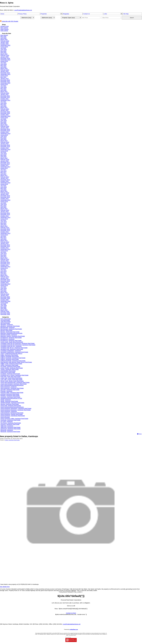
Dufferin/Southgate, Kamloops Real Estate (13, 361)
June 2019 (4, 136)
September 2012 (5, 249)
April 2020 (3, 123)
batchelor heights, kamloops (9, 335)
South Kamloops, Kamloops (9, 411)
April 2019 (3, 139)
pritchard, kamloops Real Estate (10, 394)
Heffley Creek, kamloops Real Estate (11, 364)
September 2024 (5, 60)
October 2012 (4, 248)
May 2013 (3, 238)
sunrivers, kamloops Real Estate (10, 424)
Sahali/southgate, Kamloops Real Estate (12, 403)
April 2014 (3, 225)
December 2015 (5, 196)
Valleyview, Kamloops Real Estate (10, 427)
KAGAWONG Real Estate (8, 371)
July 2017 (3, 170)
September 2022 (5, 83)
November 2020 (5, 113)
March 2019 (4, 141)
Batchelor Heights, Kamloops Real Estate (13, 336)
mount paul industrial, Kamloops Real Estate (13, 384)
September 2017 (5, 167)
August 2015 (4, 201)
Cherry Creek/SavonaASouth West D (11, 353)
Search (132, 18)
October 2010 (4, 282)
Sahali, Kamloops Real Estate (9, 401)
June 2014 (4, 222)
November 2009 (5, 298)
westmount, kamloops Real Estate (11, 429)
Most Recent (4, 35)
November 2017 (5, 164)
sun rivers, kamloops (7, 421)
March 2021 (4, 107)
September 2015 (5, 200)
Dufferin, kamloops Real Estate (10, 359)
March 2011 (4, 275)
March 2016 (4, 191)
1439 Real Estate (6, 322)
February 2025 (5, 55)
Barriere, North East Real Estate (10, 332)
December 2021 (5, 96)
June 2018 (4, 154)
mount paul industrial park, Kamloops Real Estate (15, 382)
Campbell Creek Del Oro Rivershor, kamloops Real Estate (17, 343)
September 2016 (5, 183)
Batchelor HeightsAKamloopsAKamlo (11, 333)
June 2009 (4, 306)
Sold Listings (4, 31)
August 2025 (4, 47)
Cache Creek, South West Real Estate (12, 342)
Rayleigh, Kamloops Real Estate (10, 395)
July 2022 (3, 86)
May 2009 (3, 307)
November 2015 (5, 197)
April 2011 (3, 274)
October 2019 (4, 132)
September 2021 (5, 100)
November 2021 (5, 97)
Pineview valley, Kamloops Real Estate (12, 393)
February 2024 (5, 70)
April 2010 (3, 291)
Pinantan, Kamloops (6, 391)
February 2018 (5, 160)
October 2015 (4, 199)
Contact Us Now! (71, 613)
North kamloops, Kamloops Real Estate (12, 388)
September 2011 (5, 267)
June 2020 (4, 120)
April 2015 (3, 207)
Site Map (126, 14)
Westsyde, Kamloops (7, 430)
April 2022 (3, 90)
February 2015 (5, 210)
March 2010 (4, 293)
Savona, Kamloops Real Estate (10, 404)
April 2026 (3, 38)
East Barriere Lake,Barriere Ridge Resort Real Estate (16, 362)
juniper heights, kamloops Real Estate (12, 368)
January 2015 (4, 212)
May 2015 (3, 206)
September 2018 (5, 149)
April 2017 (3, 174)
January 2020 (4, 128)
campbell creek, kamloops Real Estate (12, 349)
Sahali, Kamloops (6, 400)
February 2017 (5, 177)
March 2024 (4, 68)
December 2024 (5, 58)
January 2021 (4, 110)
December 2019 (5, 129)
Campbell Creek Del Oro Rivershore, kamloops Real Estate (18, 345)
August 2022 (4, 84)
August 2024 (4, 61)
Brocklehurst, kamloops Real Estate (11, 340)
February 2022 (5, 93)
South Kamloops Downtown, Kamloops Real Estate (16, 410)
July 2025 (3, 48)
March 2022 (4, 92)
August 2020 (4, 118)
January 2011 (4, 278)
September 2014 (5, 217)
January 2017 (4, 178)
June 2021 (4, 103)
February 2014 (5, 228)
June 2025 (4, 50)
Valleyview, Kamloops (7, 426)
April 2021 (3, 106)
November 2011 (5, 264)
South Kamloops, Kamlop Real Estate (12, 414)
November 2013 (5, 230)
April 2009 (3, 308)
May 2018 (3, 155)
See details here (5, 587)
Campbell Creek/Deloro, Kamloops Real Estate (14, 352)
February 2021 (5, 109)
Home (2, 14)
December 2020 (5, 112)
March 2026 (4, 39)
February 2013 (5, 242)
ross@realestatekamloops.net (23, 10)
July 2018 (3, 152)
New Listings (4, 28)
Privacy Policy (22, 14)
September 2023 (5, 74)
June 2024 (4, 64)
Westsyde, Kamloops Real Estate (10, 432)
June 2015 (4, 204)
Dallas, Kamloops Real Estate (9, 355)
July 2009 (3, 304)
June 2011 (4, 271)
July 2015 (3, 203)
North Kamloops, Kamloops (9, 387)
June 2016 (4, 187)
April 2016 (3, 190)
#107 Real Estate (6, 319)
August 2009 (4, 303)
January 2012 (4, 261)
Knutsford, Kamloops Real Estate (10, 374)
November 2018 (5, 147)
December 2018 (5, 145)
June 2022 (4, 87)
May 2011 (3, 272)
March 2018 (4, 158)
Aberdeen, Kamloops (7, 325)
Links (105, 14)
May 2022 (3, 89)
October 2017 (4, 165)
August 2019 (4, 135)
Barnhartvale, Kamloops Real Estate (11, 329)
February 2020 (5, 126)
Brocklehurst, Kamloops (7, 339)
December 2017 (5, 162)
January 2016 (4, 194)
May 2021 (3, 105)
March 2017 (4, 175)
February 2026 (5, 41)
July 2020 (3, 119)
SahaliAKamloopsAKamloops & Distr (11, 398)
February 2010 (5, 294)
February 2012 (5, 259)
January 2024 (4, 71)
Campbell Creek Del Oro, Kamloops (11, 346)
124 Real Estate (5, 320)
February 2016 (5, 193)
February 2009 (5, 311)
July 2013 (3, 236)
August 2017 (4, 168)
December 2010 (5, 280)
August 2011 (4, 268)
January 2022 (4, 94)
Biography (66, 14)
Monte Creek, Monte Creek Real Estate (12, 381)
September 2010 (5, 284)
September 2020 (5, 116)
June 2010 (4, 288)
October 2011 (4, 265)
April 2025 (3, 53)
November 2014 (5, 214)
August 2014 (4, 219)
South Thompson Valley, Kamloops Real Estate (14, 419)
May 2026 (3, 37)
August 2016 (4, 184)
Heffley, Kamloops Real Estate (9, 365)
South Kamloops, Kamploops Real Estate (13, 416)
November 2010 (5, 281)
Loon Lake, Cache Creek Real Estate (11, 380)
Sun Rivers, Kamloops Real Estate (11, 423)
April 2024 (3, 67)
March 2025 (4, 54)
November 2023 (5, 73)
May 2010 (3, 290)
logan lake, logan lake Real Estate (11, 377)
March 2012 (4, 258)
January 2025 (4, 57)
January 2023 (4, 79)
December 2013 (5, 229)
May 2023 (3, 77)
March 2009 (4, 310)
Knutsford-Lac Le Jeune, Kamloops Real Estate (14, 375)
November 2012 (5, 246)
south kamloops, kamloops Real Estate (12, 413)
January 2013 (4, 243)
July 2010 (3, 287)
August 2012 (4, 251)
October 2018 (4, 148)
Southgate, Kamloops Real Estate (10, 420)
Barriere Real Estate (6, 330)
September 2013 (5, 233)
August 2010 (4, 285)
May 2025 (3, 51)
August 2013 (4, 235)
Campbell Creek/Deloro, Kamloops (11, 351)
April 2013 (3, 239)
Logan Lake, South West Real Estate (11, 378)
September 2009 (5, 301)
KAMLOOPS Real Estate (8, 372)
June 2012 (4, 254)
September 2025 (5, 45)
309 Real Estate (5, 323)
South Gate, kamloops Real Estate (11, 406)
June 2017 (4, 171)
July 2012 (3, 252)
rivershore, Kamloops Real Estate (10, 397)
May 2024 (3, 66)
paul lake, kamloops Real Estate (10, 390)
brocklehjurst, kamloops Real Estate (11, 338)
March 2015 (4, 209)
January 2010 (4, 295)
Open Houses (5, 29)
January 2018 (4, 161)
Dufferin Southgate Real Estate (10, 356)
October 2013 (4, 232)
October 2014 (4, 216)
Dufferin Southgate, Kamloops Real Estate (13, 358)
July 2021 (3, 102)
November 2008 (5, 314)
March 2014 (4, 226)
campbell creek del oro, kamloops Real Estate (14, 348)
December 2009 (5, 297)
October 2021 (4, 99)
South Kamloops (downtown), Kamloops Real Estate (16, 408)
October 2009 (4, 300)
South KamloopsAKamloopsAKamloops (12, 407)
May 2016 (3, 188)
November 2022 (5, 81)
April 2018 (3, 157)
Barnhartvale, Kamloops (8, 327)
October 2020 (4, 115)
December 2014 (5, 213)
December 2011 (5, 262)
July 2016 (3, 186)
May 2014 (3, 223)
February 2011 (5, 277)
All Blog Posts (5, 26)
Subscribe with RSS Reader (9, 21)
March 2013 (4, 241)
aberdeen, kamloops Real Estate (10, 326)
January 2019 (4, 144)
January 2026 (4, 42)
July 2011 (3, 269)
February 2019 (5, 142)
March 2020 (4, 125)
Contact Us (86, 14)
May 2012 (3, 255)
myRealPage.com (74, 629)
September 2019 (5, 134)
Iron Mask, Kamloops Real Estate (10, 367)
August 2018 (4, 151)
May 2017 (3, 173)
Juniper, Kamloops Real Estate (10, 369)
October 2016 (4, 181)
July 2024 (3, 63)
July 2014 (3, 220)
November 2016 (5, 180)
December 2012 (5, 245)
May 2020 (3, 122)
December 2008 (5, 313)
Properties (44, 14)
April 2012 (3, 256)
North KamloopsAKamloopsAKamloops (12, 385)
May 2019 (3, 138)
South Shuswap (5, 417)
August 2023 (4, 76)
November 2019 (5, 131)
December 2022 (5, 80)
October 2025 (4, 44)
